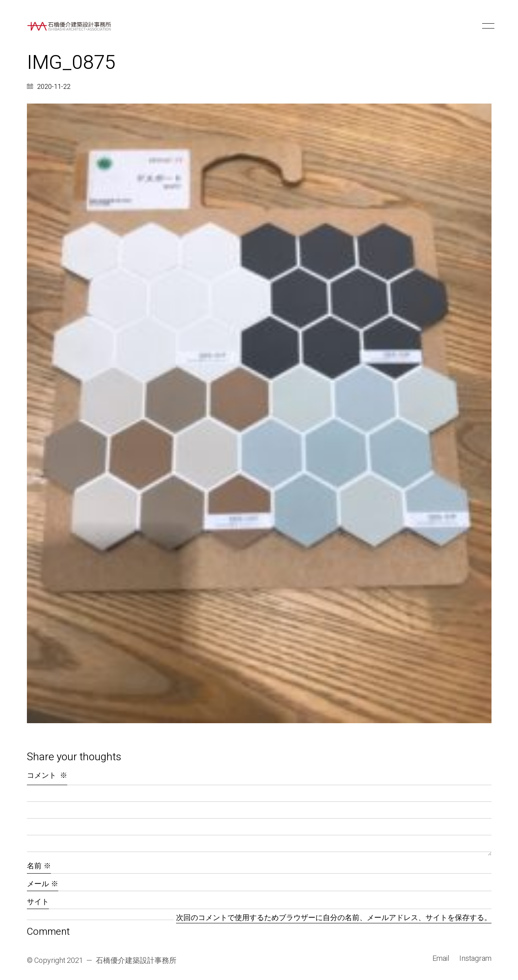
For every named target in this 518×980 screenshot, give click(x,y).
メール (43, 884)
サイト (38, 902)
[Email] (441, 959)
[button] (487, 26)
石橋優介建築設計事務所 (136, 961)
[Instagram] (475, 959)
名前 (39, 866)
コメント (47, 776)
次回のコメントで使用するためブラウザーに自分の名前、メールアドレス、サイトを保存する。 (334, 918)
